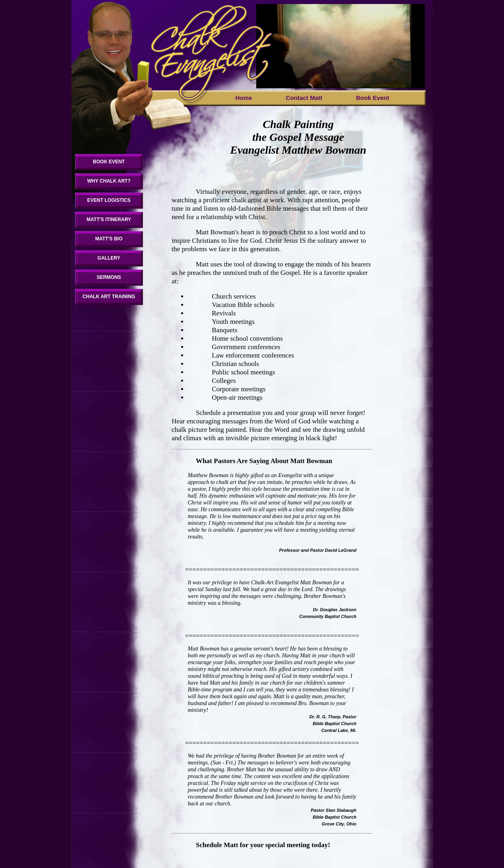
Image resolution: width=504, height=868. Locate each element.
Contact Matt (304, 98)
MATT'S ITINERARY (109, 220)
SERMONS (109, 277)
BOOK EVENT (109, 162)
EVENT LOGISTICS (109, 200)
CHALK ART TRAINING (109, 297)
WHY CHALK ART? (109, 181)
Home (244, 98)
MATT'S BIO (109, 239)
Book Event (373, 98)
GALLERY (109, 258)
